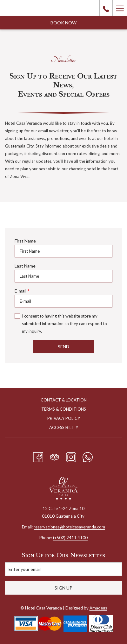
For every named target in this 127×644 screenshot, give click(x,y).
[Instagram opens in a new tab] (71, 456)
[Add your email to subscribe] (63, 569)
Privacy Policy (64, 418)
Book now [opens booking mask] (63, 23)
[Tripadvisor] (55, 456)
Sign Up (63, 588)
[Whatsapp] (88, 456)
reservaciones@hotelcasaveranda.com (69, 527)
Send (63, 347)
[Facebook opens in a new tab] (38, 456)
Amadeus (98, 608)
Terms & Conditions (64, 409)
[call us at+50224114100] (106, 8)
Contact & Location (64, 400)
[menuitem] (63, 401)
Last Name (25, 266)
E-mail (22, 291)
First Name (25, 241)
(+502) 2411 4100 (70, 538)
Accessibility (64, 427)
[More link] (120, 8)
